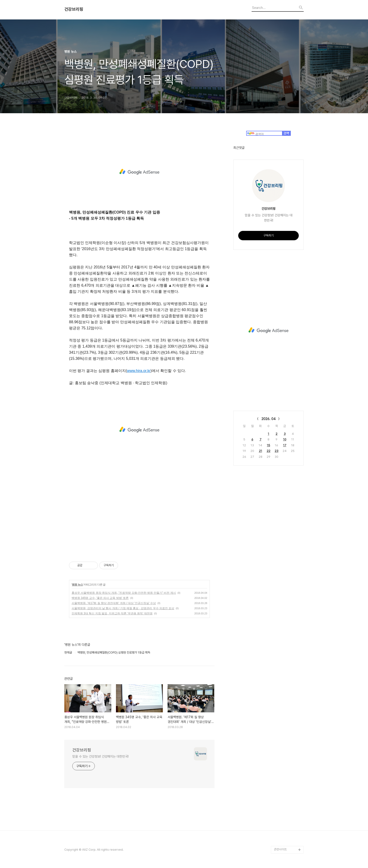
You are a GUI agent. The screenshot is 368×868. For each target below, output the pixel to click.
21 (261, 451)
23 (276, 451)
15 (268, 445)
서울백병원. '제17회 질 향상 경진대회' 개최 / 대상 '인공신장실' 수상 (114, 603)
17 (285, 445)
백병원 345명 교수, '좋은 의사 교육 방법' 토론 (100, 598)
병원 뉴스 (77, 585)
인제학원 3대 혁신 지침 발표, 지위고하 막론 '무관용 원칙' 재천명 (112, 613)
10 (285, 439)
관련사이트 (280, 849)
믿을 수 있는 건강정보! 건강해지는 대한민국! (100, 756)
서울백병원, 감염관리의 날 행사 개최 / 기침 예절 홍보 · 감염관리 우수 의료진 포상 (123, 608)
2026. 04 (269, 419)
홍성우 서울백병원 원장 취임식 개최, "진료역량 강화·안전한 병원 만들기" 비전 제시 (124, 593)
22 (268, 451)
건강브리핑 (74, 9)
